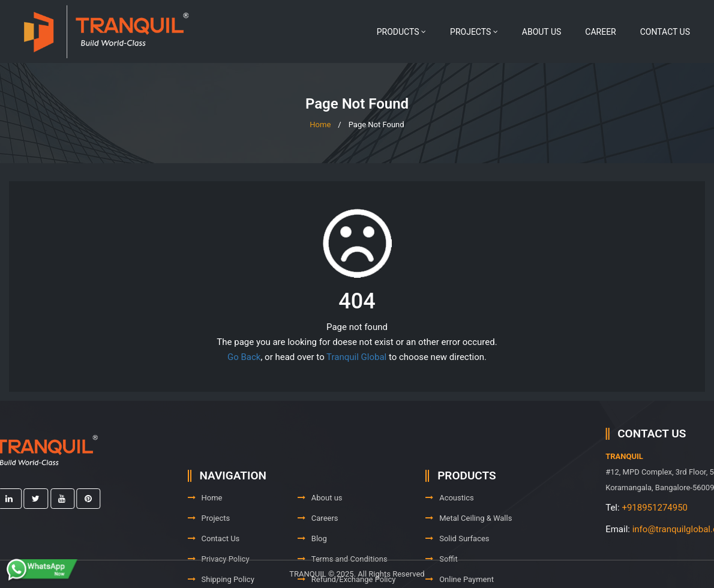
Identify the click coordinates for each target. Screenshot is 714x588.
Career (600, 32)
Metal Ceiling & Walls (469, 540)
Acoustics (450, 520)
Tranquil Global (356, 357)
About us (542, 32)
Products (401, 32)
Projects (474, 32)
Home (320, 124)
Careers (318, 540)
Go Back (244, 357)
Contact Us (665, 32)
